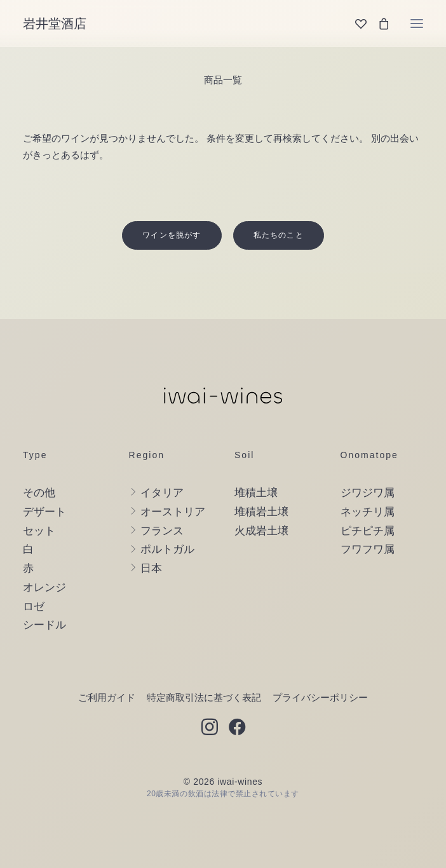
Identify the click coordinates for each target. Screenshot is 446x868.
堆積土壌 (256, 493)
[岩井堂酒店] (55, 24)
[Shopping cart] (378, 24)
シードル (44, 625)
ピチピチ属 (368, 531)
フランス (162, 531)
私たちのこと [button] (279, 235)
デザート (44, 512)
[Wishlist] (355, 24)
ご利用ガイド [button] (107, 697)
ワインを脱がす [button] (172, 235)
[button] (417, 24)
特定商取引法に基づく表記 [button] (204, 697)
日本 (151, 568)
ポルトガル (167, 549)
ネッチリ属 (368, 512)
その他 (39, 493)
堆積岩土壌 (261, 512)
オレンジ (44, 587)
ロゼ (34, 607)
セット (39, 531)
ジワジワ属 (368, 493)
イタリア (162, 493)
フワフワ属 (368, 549)
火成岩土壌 (261, 531)
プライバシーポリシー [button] (320, 697)
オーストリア (173, 512)
